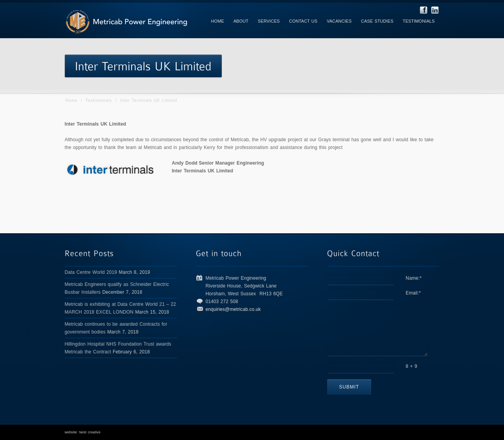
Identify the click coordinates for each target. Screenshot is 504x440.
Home (72, 100)
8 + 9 (411, 366)
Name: (414, 278)
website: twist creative (83, 432)
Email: (413, 293)
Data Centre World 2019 (91, 272)
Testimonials (99, 100)
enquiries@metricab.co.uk (233, 309)
